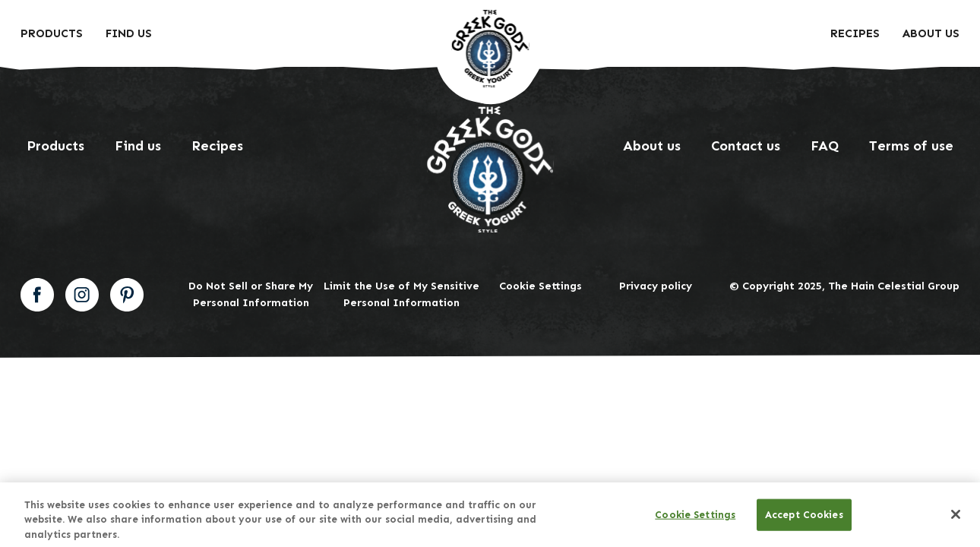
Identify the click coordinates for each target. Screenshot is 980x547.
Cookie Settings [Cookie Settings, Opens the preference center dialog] (695, 519)
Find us (138, 146)
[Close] (956, 519)
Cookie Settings (541, 286)
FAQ (825, 146)
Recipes (855, 33)
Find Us (129, 33)
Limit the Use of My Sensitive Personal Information (401, 294)
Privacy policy (656, 286)
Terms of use (911, 146)
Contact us (746, 146)
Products (52, 33)
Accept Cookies (804, 519)
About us (931, 33)
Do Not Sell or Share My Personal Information (251, 294)
